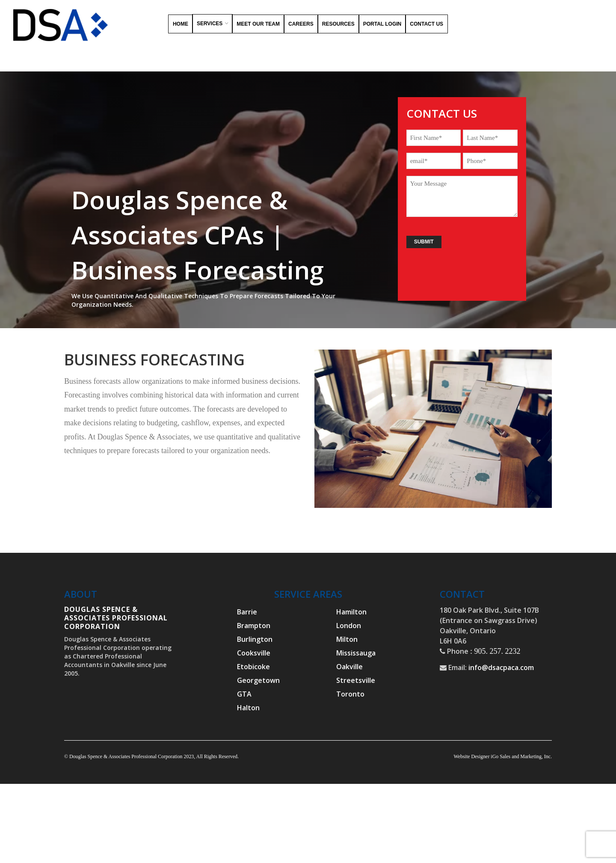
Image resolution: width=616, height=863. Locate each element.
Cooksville (254, 653)
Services (210, 24)
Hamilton (351, 612)
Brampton (254, 626)
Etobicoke (253, 667)
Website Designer (471, 756)
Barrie (247, 612)
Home (181, 24)
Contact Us (426, 24)
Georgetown (258, 680)
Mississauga (356, 653)
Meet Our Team (258, 24)
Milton (347, 639)
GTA (244, 694)
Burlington (255, 639)
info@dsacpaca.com (501, 667)
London (349, 626)
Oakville (349, 667)
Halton (248, 708)
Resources (338, 24)
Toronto (350, 694)
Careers (301, 24)
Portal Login (382, 24)
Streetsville (356, 680)
